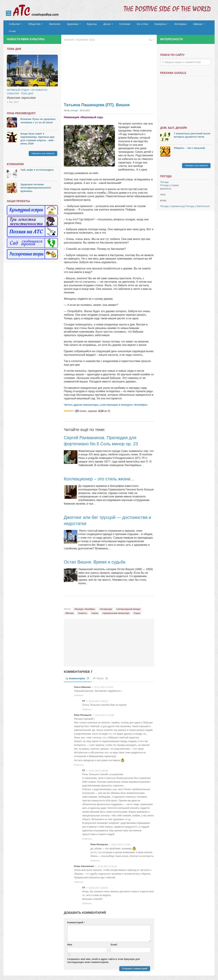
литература (106, 603)
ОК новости (39, 84)
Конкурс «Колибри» (85, 603)
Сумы (138, 607)
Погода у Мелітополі (197, 200)
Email (114, 939)
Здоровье (69, 25)
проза (95, 607)
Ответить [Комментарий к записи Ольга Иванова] (79, 689)
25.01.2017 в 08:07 (98, 695)
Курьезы (88, 25)
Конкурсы (151, 25)
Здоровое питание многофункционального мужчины (36, 182)
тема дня (27, 88)
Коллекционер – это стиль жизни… (102, 473)
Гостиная (119, 25)
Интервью (171, 25)
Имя (70, 939)
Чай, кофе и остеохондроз (37, 164)
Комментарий (76, 916)
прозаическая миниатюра (116, 607)
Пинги (101, 672)
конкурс (74, 105)
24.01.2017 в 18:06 (105, 709)
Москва (70, 607)
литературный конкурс (129, 603)
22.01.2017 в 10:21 (104, 681)
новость (83, 607)
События (14, 25)
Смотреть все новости (43, 148)
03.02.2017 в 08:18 (98, 882)
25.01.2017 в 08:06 (98, 765)
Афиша (187, 25)
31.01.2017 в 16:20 (107, 860)
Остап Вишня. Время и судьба (97, 556)
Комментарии (78, 672)
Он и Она (135, 25)
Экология (53, 25)
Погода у (169, 179)
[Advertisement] (109, 66)
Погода (164, 176)
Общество (33, 25)
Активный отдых (18, 84)
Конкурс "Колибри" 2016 (79, 34)
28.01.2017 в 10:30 (121, 839)
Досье (102, 25)
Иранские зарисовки (21, 92)
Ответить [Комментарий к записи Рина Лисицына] (79, 759)
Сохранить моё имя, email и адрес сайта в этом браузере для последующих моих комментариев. (103, 955)
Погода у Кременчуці (172, 200)
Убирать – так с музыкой (189, 142)
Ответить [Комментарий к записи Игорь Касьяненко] (79, 876)
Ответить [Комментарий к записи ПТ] (87, 703)
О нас (202, 25)
